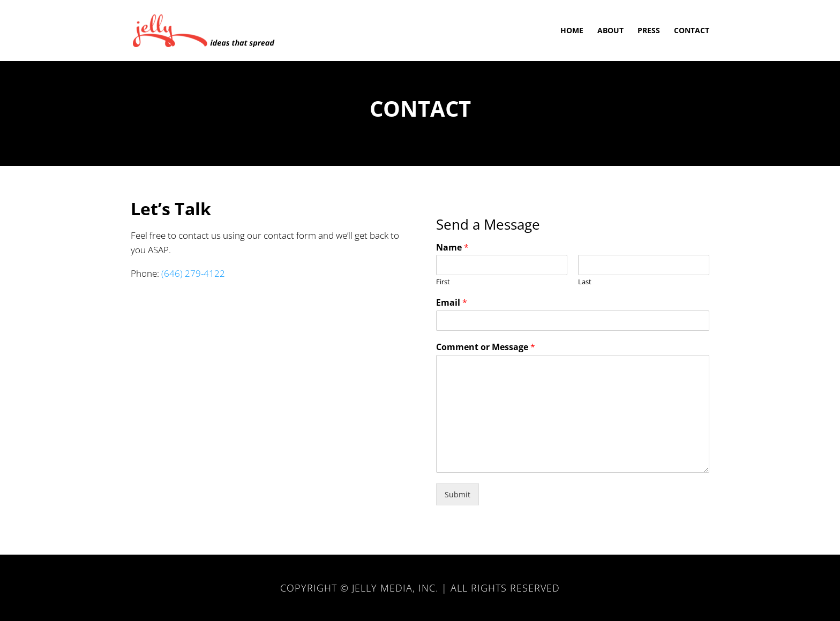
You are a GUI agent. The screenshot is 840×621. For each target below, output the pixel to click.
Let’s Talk (171, 209)
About (610, 31)
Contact (692, 31)
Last (585, 282)
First (443, 282)
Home (572, 31)
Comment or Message (486, 347)
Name (452, 248)
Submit (457, 494)
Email (452, 303)
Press (649, 31)
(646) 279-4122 (193, 273)
